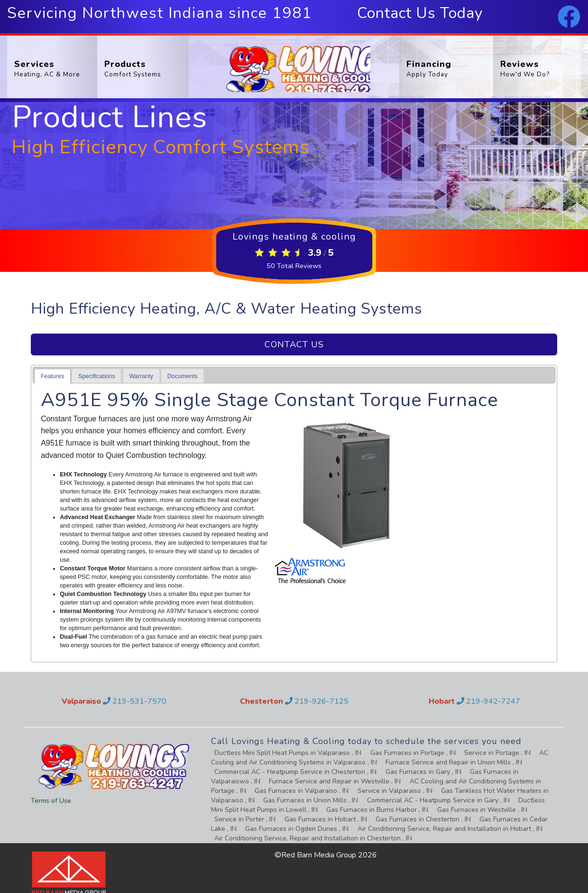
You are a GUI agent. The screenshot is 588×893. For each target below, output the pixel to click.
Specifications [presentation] (97, 376)
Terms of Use (51, 801)
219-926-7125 (317, 701)
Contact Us (294, 344)
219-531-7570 (135, 701)
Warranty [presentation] (141, 376)
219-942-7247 (488, 701)
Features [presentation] (53, 376)
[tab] (52, 376)
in (285, 753)
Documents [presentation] (183, 376)
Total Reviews (294, 266)
